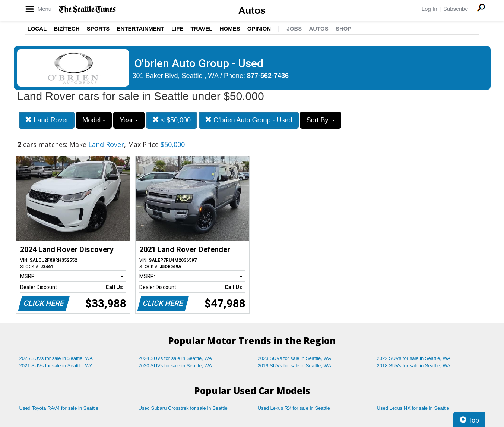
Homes (230, 29)
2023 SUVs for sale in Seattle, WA (295, 358)
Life (177, 29)
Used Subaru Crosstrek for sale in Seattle (183, 408)
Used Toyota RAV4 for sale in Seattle (59, 408)
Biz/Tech (66, 29)
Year (129, 120)
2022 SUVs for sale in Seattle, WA (414, 358)
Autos (252, 10)
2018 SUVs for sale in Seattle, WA (414, 366)
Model (94, 120)
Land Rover (47, 120)
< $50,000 (172, 120)
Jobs (294, 29)
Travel (202, 29)
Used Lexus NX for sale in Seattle (413, 408)
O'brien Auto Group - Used (249, 120)
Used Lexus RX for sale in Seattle (294, 408)
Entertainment (141, 29)
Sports (98, 29)
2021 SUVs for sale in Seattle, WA (56, 366)
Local (37, 29)
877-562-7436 (268, 76)
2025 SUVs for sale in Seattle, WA (56, 358)
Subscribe (456, 9)
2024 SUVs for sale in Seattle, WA (175, 358)
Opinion (259, 29)
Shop (344, 29)
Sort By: (321, 120)
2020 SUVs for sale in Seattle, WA (175, 366)
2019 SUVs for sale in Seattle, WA (295, 366)
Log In (429, 9)
